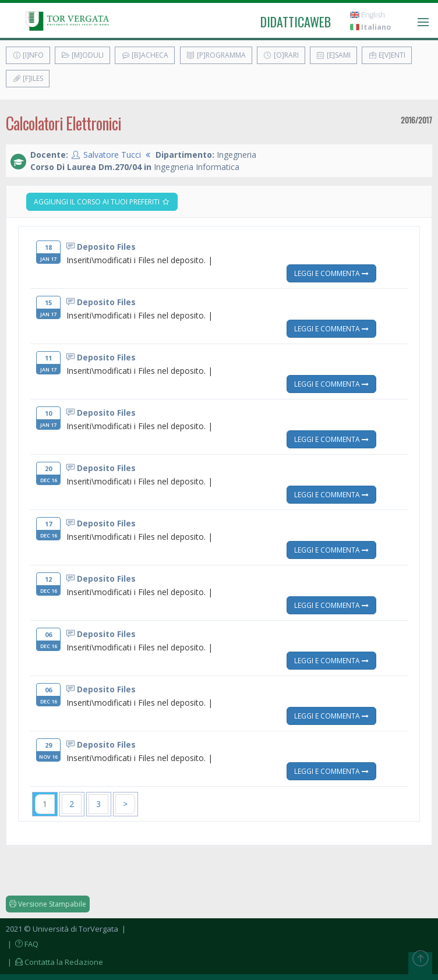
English (368, 15)
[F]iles (28, 78)
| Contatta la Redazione (54, 962)
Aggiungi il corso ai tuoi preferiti (102, 202)
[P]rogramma (216, 55)
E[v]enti (387, 55)
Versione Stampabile (48, 904)
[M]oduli (82, 55)
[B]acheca (145, 55)
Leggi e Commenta (331, 273)
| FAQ (22, 944)
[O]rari (281, 55)
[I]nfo (28, 55)
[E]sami (333, 55)
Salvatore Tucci (112, 155)
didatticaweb (296, 22)
